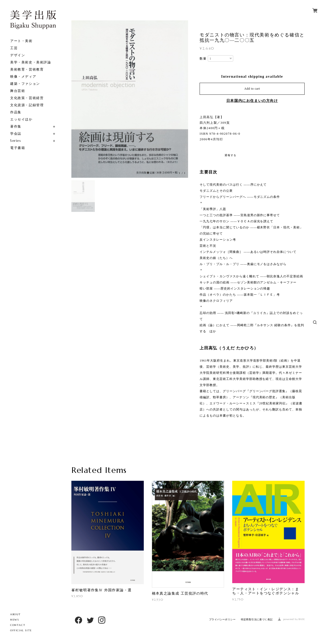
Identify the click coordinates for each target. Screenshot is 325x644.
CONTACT (18, 625)
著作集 (16, 126)
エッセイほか (21, 119)
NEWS (15, 620)
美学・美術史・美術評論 (31, 62)
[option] (130, 99)
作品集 (16, 112)
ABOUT (16, 614)
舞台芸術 (18, 91)
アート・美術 (21, 41)
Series (16, 141)
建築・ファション (25, 84)
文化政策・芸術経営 (27, 98)
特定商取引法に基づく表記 (257, 619)
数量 (203, 59)
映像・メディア (23, 77)
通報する (230, 155)
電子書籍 (18, 148)
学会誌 (16, 134)
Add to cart (252, 89)
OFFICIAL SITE (21, 630)
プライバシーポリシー (222, 619)
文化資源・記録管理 (27, 105)
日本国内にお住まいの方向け (252, 101)
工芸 (14, 48)
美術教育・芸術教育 (27, 69)
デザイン (18, 55)
